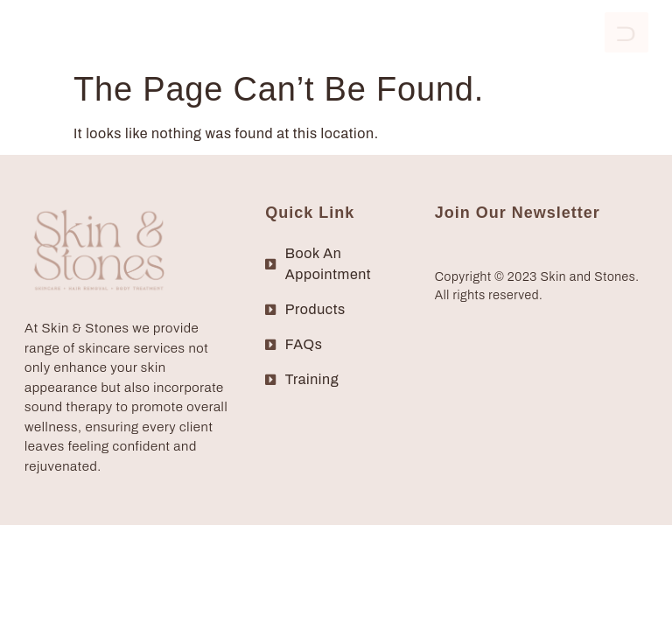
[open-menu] (626, 32)
